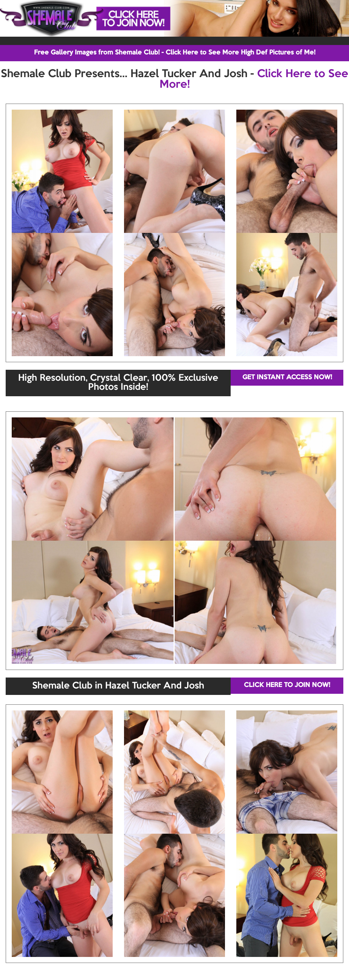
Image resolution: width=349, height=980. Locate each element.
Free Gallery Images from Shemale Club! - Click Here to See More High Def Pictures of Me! (175, 53)
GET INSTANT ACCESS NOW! (287, 378)
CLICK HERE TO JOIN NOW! (287, 685)
